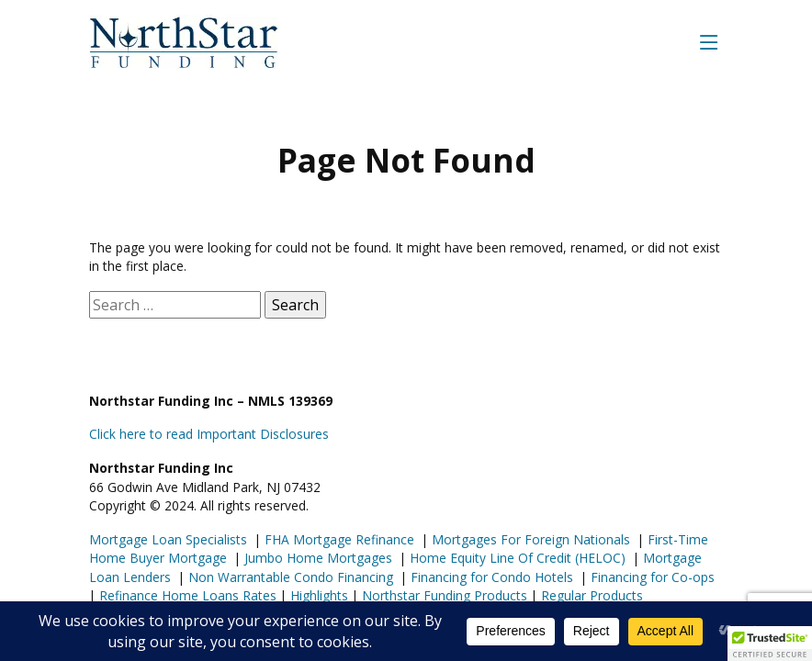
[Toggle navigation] (709, 42)
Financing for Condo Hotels (490, 577)
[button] (770, 644)
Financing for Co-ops (651, 577)
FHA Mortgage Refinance (339, 539)
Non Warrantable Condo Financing (289, 577)
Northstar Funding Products (443, 595)
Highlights (319, 595)
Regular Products (590, 595)
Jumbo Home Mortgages (316, 558)
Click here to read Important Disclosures (209, 434)
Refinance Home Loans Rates (186, 595)
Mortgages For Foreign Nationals (529, 539)
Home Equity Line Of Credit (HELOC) (516, 558)
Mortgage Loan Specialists (168, 539)
